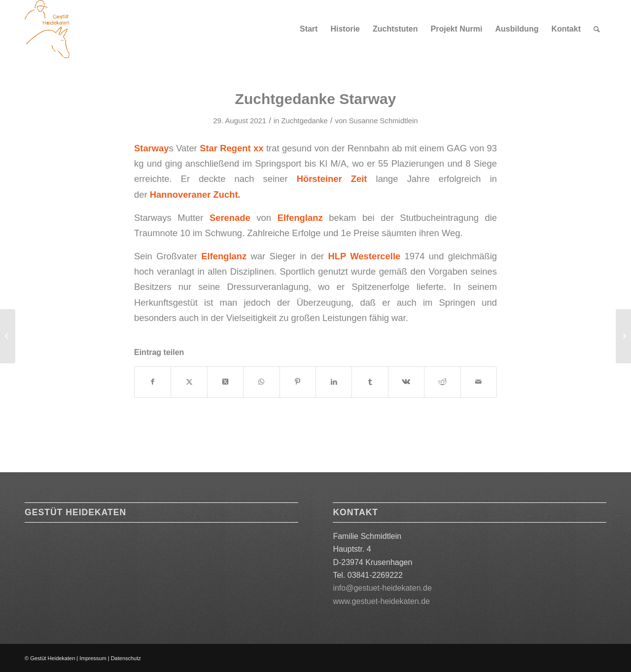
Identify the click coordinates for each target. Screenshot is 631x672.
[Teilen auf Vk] (406, 382)
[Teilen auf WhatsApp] (261, 382)
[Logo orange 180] (47, 29)
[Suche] (597, 29)
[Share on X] (225, 382)
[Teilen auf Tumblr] (370, 382)
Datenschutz (126, 658)
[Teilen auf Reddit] (442, 382)
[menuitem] (309, 29)
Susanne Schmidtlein (384, 121)
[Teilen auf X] (189, 382)
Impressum (93, 658)
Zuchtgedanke (304, 121)
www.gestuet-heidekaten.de (381, 601)
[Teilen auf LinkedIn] (334, 382)
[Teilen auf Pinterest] (298, 382)
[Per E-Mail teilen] (479, 382)
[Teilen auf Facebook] (153, 382)
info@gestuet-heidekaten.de (382, 588)
